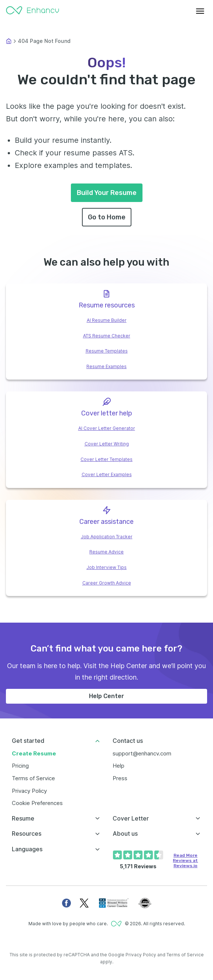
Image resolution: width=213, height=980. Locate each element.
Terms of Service (33, 778)
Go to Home (107, 217)
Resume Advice (106, 552)
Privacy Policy (29, 791)
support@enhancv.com (142, 753)
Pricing (20, 766)
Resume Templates (107, 351)
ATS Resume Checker (107, 336)
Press (120, 778)
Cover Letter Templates (106, 459)
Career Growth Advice (107, 583)
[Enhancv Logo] (32, 11)
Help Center (106, 696)
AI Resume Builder (107, 320)
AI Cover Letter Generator (107, 428)
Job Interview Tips (106, 567)
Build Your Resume (107, 193)
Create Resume (34, 753)
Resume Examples (106, 366)
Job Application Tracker (107, 537)
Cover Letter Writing (107, 444)
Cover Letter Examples (107, 474)
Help (118, 766)
